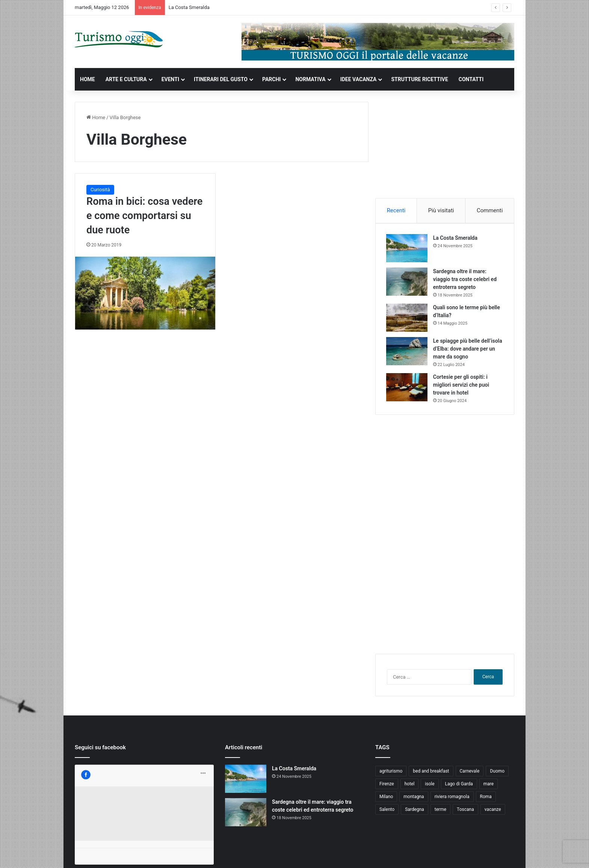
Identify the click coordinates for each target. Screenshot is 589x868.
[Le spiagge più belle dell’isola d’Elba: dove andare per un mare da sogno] (408, 352)
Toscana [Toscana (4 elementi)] (465, 811)
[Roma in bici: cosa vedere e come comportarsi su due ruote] (145, 293)
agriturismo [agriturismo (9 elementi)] (391, 773)
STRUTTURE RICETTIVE (419, 79)
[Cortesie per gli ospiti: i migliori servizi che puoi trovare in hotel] (408, 388)
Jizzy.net (152, 854)
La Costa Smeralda (189, 7)
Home (96, 117)
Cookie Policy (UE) (492, 854)
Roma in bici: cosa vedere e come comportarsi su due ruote (144, 216)
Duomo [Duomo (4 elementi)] (497, 773)
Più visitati (441, 210)
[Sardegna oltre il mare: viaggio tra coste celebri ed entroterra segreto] (408, 282)
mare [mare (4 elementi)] (489, 785)
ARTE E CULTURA (126, 79)
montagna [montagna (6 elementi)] (414, 798)
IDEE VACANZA (359, 79)
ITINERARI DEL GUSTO (221, 79)
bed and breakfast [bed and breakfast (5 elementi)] (431, 773)
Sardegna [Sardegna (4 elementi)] (415, 811)
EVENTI (170, 79)
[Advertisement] (445, 149)
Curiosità (100, 190)
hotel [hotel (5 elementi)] (410, 785)
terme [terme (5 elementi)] (440, 811)
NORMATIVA (310, 79)
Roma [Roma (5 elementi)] (486, 798)
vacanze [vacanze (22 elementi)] (493, 811)
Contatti (460, 854)
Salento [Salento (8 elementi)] (387, 811)
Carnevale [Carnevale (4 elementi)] (470, 773)
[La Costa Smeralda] (408, 249)
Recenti (396, 210)
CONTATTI (471, 79)
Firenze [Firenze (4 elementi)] (387, 785)
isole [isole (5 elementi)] (430, 785)
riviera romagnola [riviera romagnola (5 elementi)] (452, 798)
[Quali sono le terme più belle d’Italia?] (408, 318)
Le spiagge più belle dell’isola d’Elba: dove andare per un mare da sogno (468, 349)
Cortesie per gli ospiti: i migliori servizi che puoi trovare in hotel (462, 386)
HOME (88, 79)
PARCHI (271, 79)
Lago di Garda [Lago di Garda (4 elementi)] (459, 785)
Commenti (490, 210)
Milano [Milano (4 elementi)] (386, 798)
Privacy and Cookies (426, 854)
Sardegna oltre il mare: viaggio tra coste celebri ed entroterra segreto (466, 280)
